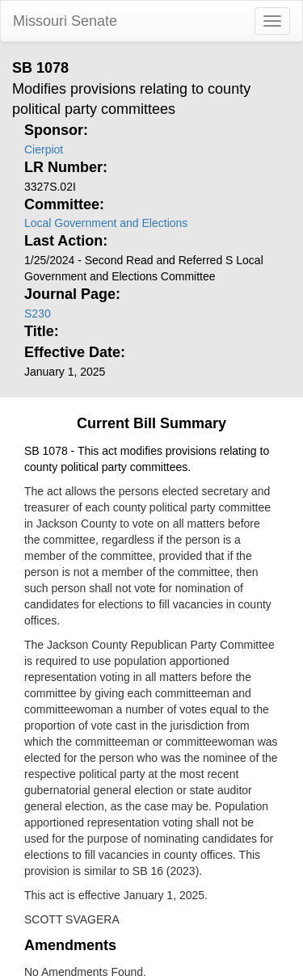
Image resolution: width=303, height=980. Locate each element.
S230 (38, 313)
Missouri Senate (65, 21)
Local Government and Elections (106, 223)
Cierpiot (44, 149)
